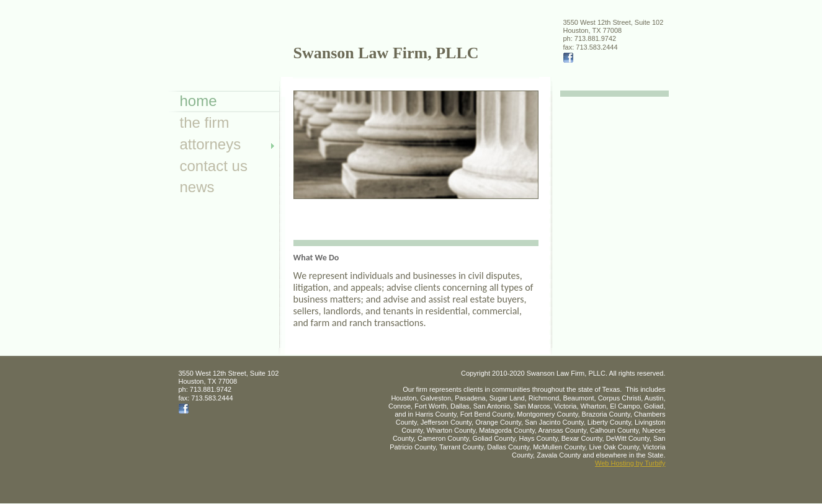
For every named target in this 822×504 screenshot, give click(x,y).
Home (199, 101)
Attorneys (211, 144)
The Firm (205, 122)
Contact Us (214, 166)
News (197, 187)
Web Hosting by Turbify (630, 463)
